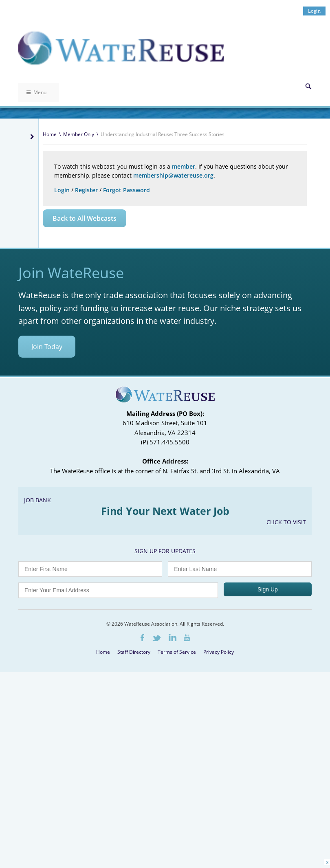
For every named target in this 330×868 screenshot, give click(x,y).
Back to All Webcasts (85, 218)
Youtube (187, 637)
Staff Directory (134, 652)
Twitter (156, 638)
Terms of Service (177, 652)
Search (308, 86)
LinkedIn (173, 637)
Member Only (79, 134)
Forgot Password (126, 190)
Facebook (142, 638)
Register (86, 190)
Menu (36, 92)
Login (314, 11)
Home (50, 134)
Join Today (47, 347)
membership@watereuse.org (173, 175)
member (184, 166)
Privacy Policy (219, 652)
